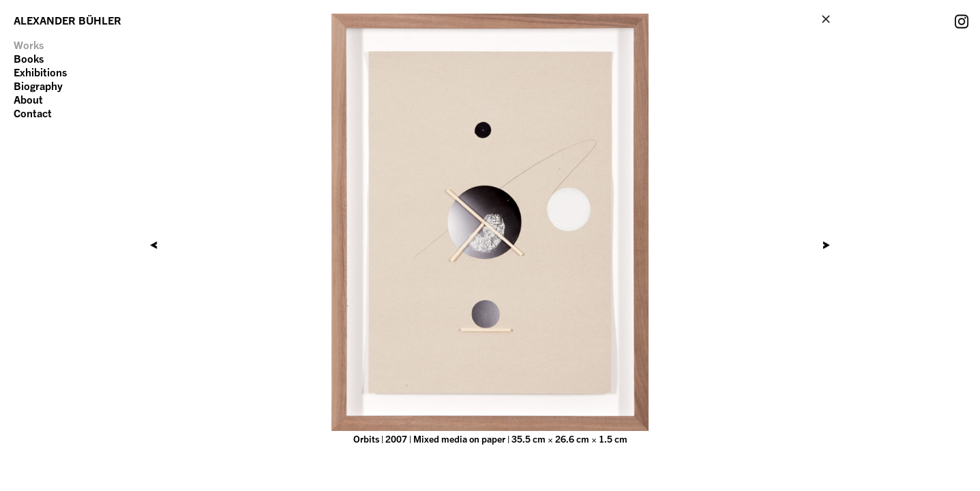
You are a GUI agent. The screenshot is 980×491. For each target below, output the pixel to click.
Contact (33, 113)
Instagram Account (962, 21)
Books (29, 59)
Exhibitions (40, 72)
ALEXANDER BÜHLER (68, 20)
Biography (38, 86)
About (28, 100)
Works (29, 45)
